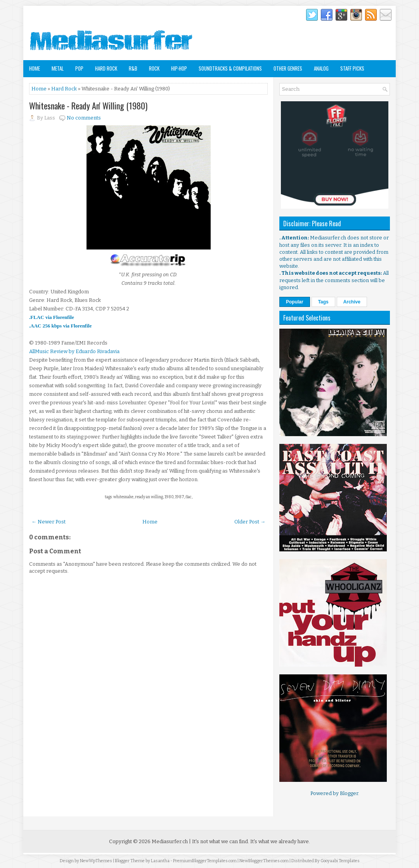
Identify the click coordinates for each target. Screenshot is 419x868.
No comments (84, 118)
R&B (133, 68)
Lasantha (160, 861)
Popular (295, 302)
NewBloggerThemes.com (264, 861)
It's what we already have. (280, 841)
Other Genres (288, 68)
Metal (58, 68)
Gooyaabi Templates (340, 861)
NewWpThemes (96, 861)
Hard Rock (106, 68)
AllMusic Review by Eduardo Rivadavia (74, 351)
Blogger (349, 793)
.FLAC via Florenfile (52, 317)
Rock (154, 68)
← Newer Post (48, 522)
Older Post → (250, 522)
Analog (321, 68)
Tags (323, 302)
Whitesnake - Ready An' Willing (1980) (88, 106)
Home (35, 68)
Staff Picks (352, 68)
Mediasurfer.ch (170, 841)
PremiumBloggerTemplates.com (205, 861)
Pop (79, 68)
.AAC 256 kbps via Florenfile (60, 326)
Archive (352, 302)
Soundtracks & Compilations (230, 68)
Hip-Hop (179, 68)
